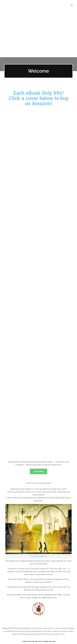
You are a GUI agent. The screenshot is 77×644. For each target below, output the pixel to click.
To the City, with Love (18, 3)
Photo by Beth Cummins (38, 556)
